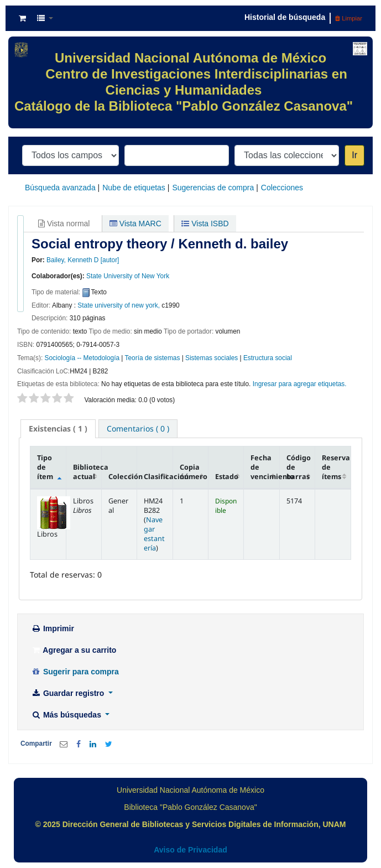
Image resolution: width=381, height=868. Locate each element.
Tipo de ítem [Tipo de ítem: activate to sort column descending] (45, 467)
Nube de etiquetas (134, 188)
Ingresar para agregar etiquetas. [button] (300, 384)
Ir (354, 155)
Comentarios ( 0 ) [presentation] (138, 428)
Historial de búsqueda (285, 17)
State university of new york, (119, 305)
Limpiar (349, 18)
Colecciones (282, 188)
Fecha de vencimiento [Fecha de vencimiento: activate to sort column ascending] (265, 467)
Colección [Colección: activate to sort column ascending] (123, 477)
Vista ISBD (205, 224)
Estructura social (268, 358)
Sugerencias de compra (213, 188)
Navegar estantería (154, 534)
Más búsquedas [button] (67, 715)
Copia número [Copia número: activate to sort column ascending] (194, 472)
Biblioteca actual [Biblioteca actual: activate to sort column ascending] (87, 472)
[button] (22, 18)
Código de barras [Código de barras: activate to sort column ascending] (299, 467)
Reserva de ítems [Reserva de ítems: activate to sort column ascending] (336, 467)
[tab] (58, 429)
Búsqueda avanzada (60, 188)
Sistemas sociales (212, 358)
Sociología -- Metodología (82, 358)
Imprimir (53, 628)
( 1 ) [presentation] (58, 428)
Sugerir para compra (75, 672)
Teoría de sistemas (153, 358)
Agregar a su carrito (74, 650)
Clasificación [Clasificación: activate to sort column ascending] (158, 477)
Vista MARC (135, 224)
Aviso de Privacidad (190, 850)
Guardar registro (69, 693)
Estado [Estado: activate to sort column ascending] (227, 477)
